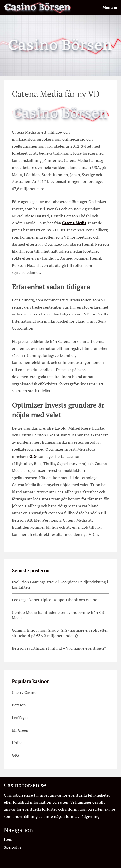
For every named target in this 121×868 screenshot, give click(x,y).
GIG (33, 456)
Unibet (18, 743)
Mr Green (20, 730)
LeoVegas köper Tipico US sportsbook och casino (55, 600)
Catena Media (74, 223)
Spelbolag (13, 847)
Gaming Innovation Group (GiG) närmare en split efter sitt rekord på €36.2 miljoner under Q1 (60, 633)
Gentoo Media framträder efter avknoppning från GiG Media (59, 615)
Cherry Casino (24, 692)
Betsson (19, 705)
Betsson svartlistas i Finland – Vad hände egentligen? (60, 648)
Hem (8, 839)
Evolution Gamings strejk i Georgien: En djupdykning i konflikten (60, 584)
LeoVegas (20, 718)
